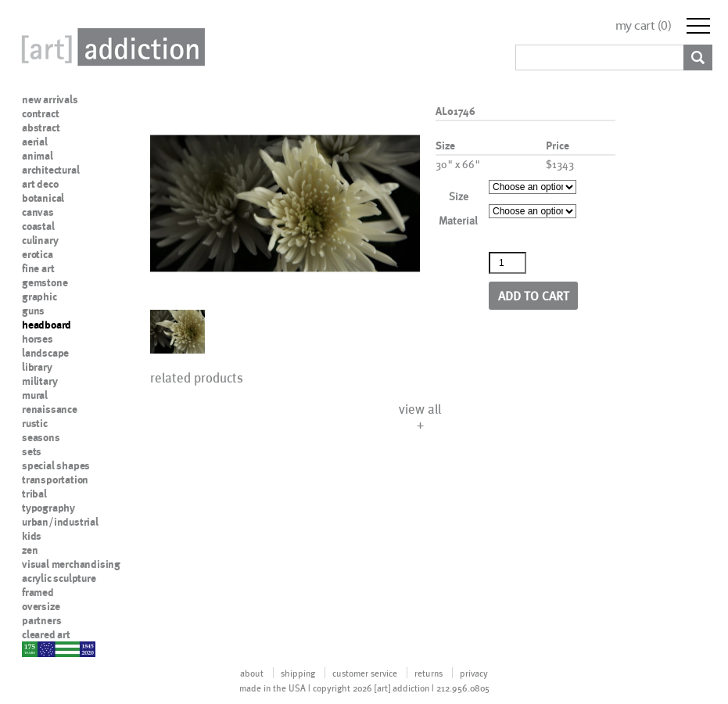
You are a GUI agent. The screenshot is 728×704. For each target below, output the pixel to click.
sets (32, 451)
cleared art (46, 634)
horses (38, 339)
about (252, 673)
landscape (45, 353)
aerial (35, 142)
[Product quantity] (507, 263)
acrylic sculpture (59, 578)
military (39, 381)
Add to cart (534, 295)
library (37, 367)
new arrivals (50, 99)
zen (30, 550)
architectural (50, 170)
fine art (38, 268)
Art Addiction (110, 47)
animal (38, 156)
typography (48, 508)
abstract (41, 128)
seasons (41, 437)
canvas (38, 212)
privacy (474, 673)
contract (40, 113)
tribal (34, 494)
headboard (47, 325)
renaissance (50, 409)
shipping (298, 673)
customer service (365, 673)
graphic (39, 296)
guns (33, 311)
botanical (43, 198)
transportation (55, 480)
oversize (41, 606)
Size (459, 196)
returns (429, 673)
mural (35, 395)
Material (458, 220)
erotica (38, 254)
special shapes (56, 465)
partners (41, 620)
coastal (38, 226)
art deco (40, 184)
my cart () (644, 25)
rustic (35, 423)
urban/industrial (60, 522)
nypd (34, 648)
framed (38, 592)
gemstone (45, 282)
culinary (40, 240)
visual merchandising (71, 564)
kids (32, 536)
